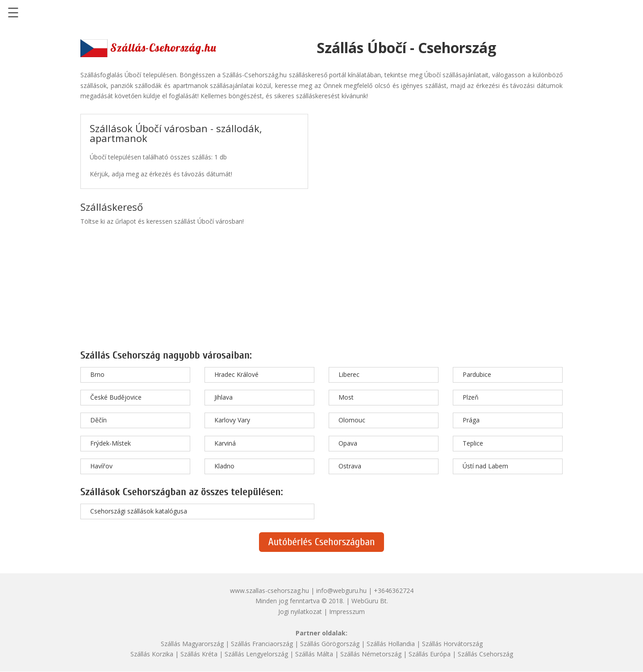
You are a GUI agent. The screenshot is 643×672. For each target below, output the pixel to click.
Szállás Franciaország (262, 644)
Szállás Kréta (199, 654)
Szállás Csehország (485, 654)
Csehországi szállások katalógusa (139, 511)
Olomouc (352, 420)
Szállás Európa (430, 654)
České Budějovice (116, 397)
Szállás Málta (314, 654)
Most (346, 397)
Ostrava (350, 466)
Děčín (98, 420)
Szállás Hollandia (391, 644)
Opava (348, 443)
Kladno (224, 466)
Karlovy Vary (232, 420)
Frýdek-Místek (111, 443)
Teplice (473, 443)
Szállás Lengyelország (256, 654)
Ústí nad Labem (485, 466)
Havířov (101, 466)
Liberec (349, 374)
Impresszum (347, 611)
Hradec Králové (236, 374)
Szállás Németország (371, 654)
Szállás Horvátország (452, 644)
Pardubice (477, 374)
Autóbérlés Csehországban (321, 542)
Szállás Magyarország (192, 644)
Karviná (225, 443)
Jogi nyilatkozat (300, 611)
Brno (97, 374)
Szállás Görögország (330, 644)
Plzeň (471, 397)
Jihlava (223, 397)
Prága (471, 420)
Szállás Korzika (152, 654)
